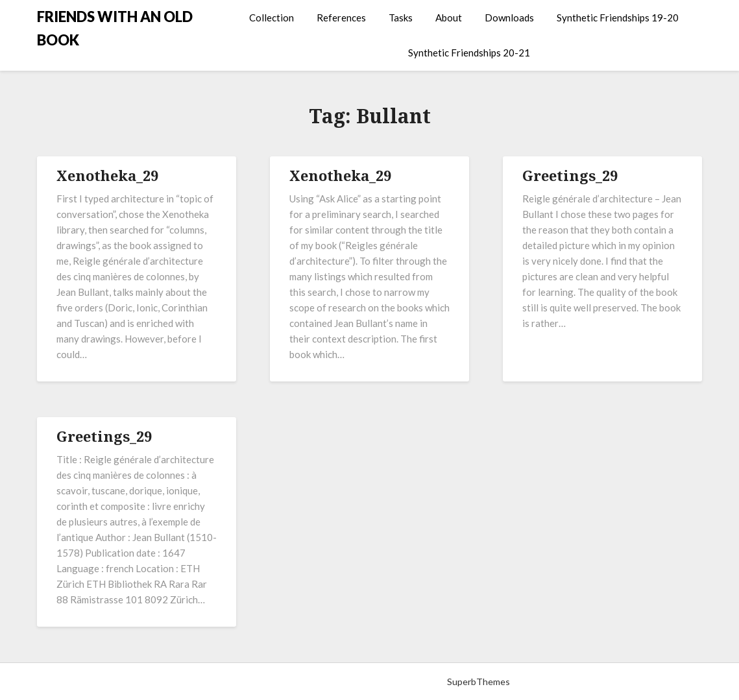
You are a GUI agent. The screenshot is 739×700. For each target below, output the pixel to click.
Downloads (509, 18)
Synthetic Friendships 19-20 (618, 18)
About (449, 18)
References (341, 18)
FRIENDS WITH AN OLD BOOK (115, 28)
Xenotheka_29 (107, 175)
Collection (272, 18)
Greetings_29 (570, 175)
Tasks (401, 18)
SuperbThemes (479, 682)
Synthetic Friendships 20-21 (469, 53)
